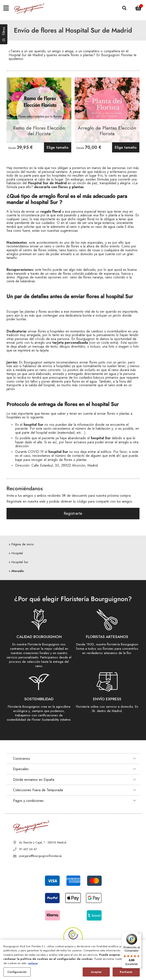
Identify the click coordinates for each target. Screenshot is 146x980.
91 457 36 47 (28, 849)
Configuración (17, 972)
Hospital (17, 553)
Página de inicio (23, 544)
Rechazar (126, 972)
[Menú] (139, 934)
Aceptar (96, 972)
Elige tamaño (58, 147)
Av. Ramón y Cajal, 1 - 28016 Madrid (43, 842)
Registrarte (73, 513)
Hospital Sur (20, 562)
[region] (73, 960)
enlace (33, 963)
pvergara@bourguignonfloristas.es (40, 856)
